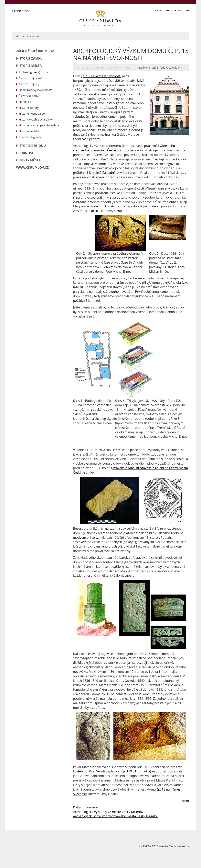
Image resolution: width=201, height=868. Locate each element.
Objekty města (28, 160)
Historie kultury (29, 108)
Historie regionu (31, 146)
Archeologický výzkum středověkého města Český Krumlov (116, 816)
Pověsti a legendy (30, 137)
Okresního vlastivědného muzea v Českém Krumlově (124, 148)
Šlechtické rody (28, 96)
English (184, 10)
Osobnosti (25, 153)
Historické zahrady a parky (36, 119)
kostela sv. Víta (84, 771)
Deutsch (171, 10)
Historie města (33, 36)
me (185, 801)
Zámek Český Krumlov (35, 51)
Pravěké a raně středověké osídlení (160, 68)
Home (17, 36)
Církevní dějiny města (32, 78)
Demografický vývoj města (36, 90)
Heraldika (25, 102)
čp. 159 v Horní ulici (135, 771)
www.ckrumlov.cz (32, 168)
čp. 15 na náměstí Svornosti (101, 76)
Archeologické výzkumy (34, 72)
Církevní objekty (29, 84)
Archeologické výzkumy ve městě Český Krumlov (108, 812)
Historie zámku (29, 58)
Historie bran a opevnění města (39, 125)
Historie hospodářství (33, 114)
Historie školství (29, 131)
